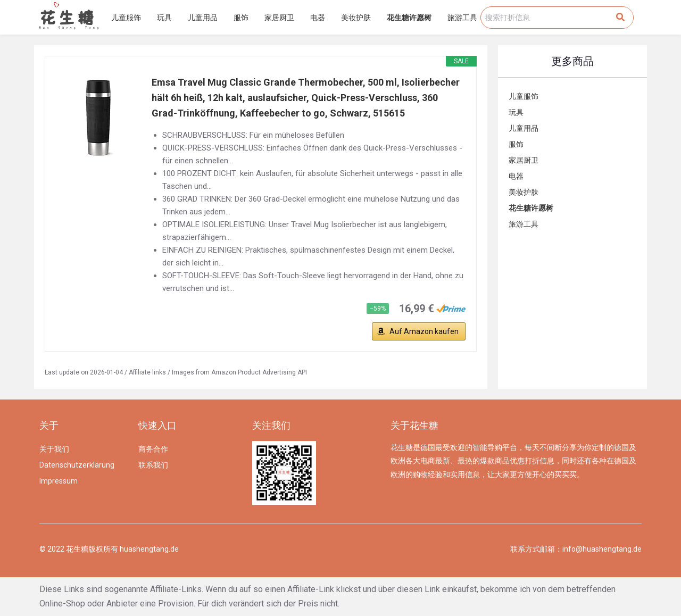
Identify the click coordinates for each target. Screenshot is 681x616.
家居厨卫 (279, 18)
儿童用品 (203, 18)
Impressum (59, 481)
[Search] (620, 18)
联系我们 (153, 465)
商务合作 (153, 449)
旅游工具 (462, 18)
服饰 (241, 18)
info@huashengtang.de (602, 549)
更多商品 (572, 61)
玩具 (164, 18)
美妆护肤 (356, 18)
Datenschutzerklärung (77, 465)
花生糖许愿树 (409, 18)
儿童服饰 (126, 18)
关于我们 (54, 449)
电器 (318, 18)
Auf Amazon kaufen (424, 331)
